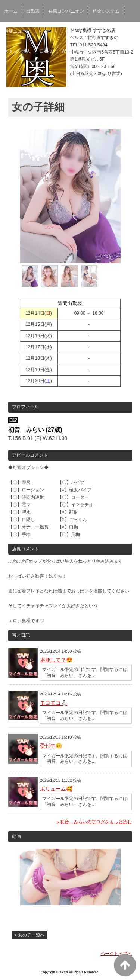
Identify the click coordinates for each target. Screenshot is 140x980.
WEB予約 (71, 51)
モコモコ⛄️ (54, 703)
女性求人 (97, 31)
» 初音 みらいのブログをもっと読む (94, 822)
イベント (49, 31)
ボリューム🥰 (56, 789)
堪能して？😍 (56, 660)
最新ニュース (18, 31)
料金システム (106, 11)
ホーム (11, 11)
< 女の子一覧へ (29, 935)
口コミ (46, 51)
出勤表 (33, 11)
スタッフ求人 (18, 51)
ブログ (73, 31)
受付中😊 (51, 746)
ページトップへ (116, 954)
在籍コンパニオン (66, 11)
